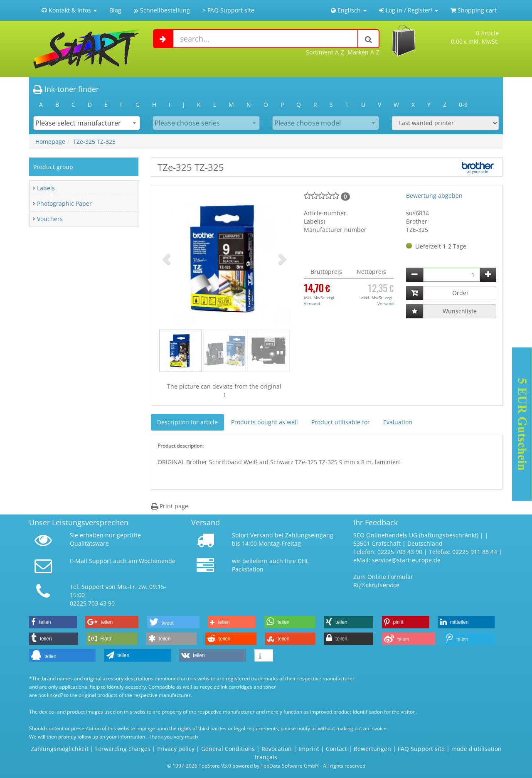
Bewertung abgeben (434, 196)
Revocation (277, 749)
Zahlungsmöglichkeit (60, 749)
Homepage (50, 142)
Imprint (309, 749)
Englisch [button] (349, 10)
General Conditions (229, 749)
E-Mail (79, 561)
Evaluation (398, 422)
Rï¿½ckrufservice (376, 585)
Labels (46, 188)
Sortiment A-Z (325, 52)
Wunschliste (460, 311)
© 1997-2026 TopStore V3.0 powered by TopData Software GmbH (243, 766)
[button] (167, 259)
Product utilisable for (341, 422)
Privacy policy (176, 749)
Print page (170, 506)
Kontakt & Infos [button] (69, 10)
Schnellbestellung (162, 10)
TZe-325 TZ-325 (94, 142)
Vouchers (50, 219)
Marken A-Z (363, 52)
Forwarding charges (123, 749)
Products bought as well (265, 422)
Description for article (187, 422)
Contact (336, 749)
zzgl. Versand (320, 300)
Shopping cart (474, 10)
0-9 (463, 105)
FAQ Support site (421, 749)
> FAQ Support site (228, 10)
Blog (115, 10)
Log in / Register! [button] (409, 10)
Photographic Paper (64, 203)
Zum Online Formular (383, 577)
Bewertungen (372, 749)
